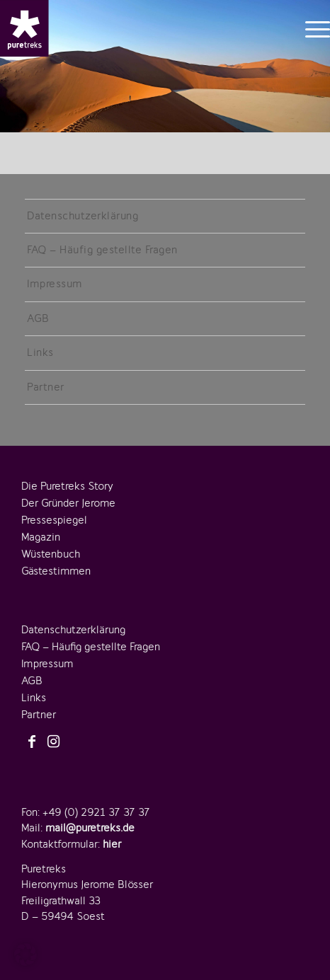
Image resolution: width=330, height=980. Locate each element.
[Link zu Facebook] (32, 742)
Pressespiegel (54, 520)
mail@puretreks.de (90, 828)
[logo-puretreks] (24, 28)
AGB (38, 318)
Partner (46, 387)
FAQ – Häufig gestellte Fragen (102, 250)
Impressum (55, 284)
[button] (25, 955)
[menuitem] (311, 28)
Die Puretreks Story (67, 486)
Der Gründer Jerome (68, 503)
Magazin (41, 537)
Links (40, 352)
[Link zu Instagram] (53, 742)
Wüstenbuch (51, 554)
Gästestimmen (56, 571)
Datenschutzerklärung (82, 216)
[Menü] (311, 28)
